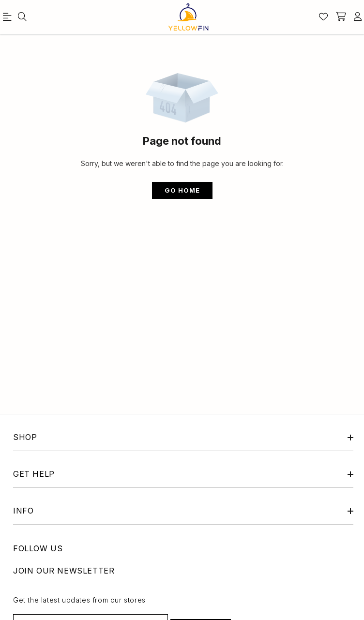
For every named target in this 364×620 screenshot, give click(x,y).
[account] (358, 17)
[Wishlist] (323, 17)
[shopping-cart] (341, 17)
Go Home (182, 190)
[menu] (9, 19)
